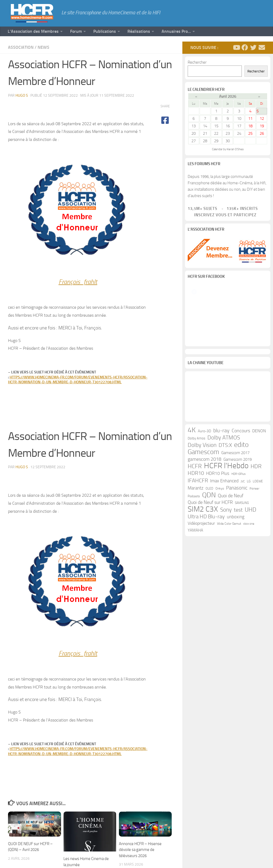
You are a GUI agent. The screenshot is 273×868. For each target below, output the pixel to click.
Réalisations (139, 31)
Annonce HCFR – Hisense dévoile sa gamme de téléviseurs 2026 (140, 850)
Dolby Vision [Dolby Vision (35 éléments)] (202, 503)
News (43, 47)
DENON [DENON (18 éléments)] (259, 489)
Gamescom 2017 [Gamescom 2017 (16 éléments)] (235, 511)
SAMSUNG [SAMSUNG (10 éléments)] (242, 561)
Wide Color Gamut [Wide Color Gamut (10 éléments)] (229, 582)
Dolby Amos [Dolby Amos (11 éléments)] (196, 496)
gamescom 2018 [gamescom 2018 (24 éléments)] (204, 517)
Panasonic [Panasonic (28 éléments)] (237, 546)
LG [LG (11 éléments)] (249, 539)
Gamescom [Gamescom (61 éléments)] (203, 510)
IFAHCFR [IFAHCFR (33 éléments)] (198, 539)
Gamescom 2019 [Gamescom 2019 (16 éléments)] (238, 517)
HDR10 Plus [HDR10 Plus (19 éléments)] (218, 531)
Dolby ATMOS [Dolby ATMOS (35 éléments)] (224, 496)
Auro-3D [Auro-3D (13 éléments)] (204, 489)
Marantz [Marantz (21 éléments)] (196, 546)
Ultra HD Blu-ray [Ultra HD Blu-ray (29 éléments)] (206, 575)
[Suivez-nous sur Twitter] (253, 47)
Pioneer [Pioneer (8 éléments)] (254, 547)
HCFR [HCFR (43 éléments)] (195, 524)
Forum (76, 31)
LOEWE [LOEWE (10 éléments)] (258, 539)
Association (21, 47)
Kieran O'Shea (235, 149)
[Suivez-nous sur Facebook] (245, 47)
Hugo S (22, 95)
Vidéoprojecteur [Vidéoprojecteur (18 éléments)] (201, 581)
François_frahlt (78, 282)
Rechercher (197, 62)
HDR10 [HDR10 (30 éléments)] (196, 531)
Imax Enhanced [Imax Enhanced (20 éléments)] (224, 539)
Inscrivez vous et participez (222, 215)
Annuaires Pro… (176, 31)
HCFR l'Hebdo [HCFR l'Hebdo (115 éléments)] (226, 524)
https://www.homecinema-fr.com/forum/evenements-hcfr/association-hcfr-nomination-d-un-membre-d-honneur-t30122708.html (78, 380)
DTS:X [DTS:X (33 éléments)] (225, 503)
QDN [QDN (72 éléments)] (209, 553)
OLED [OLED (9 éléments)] (209, 547)
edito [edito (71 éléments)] (241, 503)
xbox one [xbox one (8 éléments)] (249, 582)
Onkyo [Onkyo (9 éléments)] (220, 547)
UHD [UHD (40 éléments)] (250, 568)
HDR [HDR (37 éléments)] (256, 524)
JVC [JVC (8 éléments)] (243, 539)
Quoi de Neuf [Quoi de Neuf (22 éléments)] (231, 554)
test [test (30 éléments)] (238, 568)
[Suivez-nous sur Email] (262, 47)
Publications (105, 31)
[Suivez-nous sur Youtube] (236, 47)
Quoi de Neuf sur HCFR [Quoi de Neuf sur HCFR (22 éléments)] (210, 561)
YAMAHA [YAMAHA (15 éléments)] (195, 588)
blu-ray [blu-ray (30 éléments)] (221, 489)
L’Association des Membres (33, 31)
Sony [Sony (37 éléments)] (226, 568)
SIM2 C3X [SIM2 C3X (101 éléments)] (203, 567)
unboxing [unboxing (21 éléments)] (236, 575)
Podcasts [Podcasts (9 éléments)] (194, 554)
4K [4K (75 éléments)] (192, 488)
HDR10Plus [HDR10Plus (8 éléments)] (238, 532)
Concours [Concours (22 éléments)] (241, 489)
